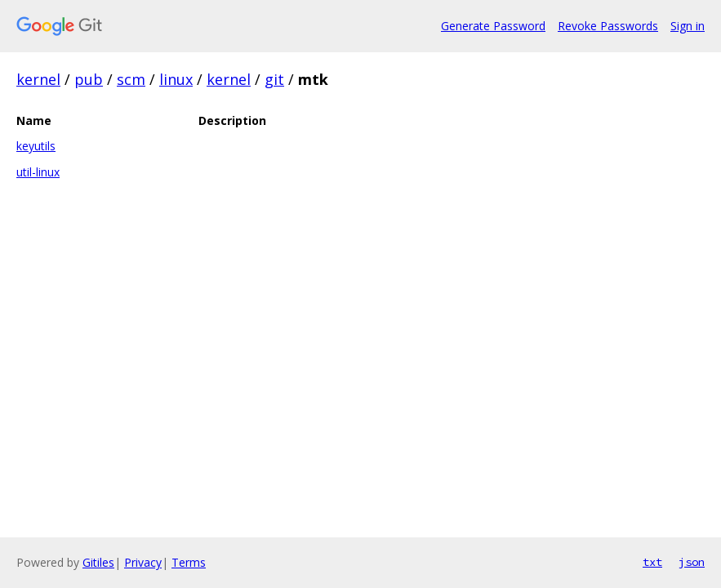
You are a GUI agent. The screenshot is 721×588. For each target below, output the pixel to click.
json (692, 562)
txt (652, 562)
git (274, 79)
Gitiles (98, 562)
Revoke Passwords (608, 26)
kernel (38, 79)
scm (131, 79)
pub (89, 79)
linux (176, 79)
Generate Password (493, 26)
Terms (189, 562)
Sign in (688, 26)
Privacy (143, 562)
